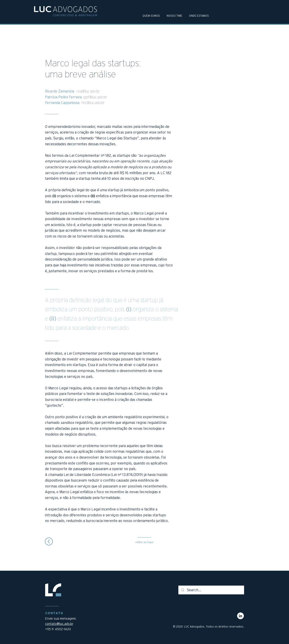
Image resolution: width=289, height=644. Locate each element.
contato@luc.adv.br (59, 624)
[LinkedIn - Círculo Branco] (240, 616)
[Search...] (211, 590)
